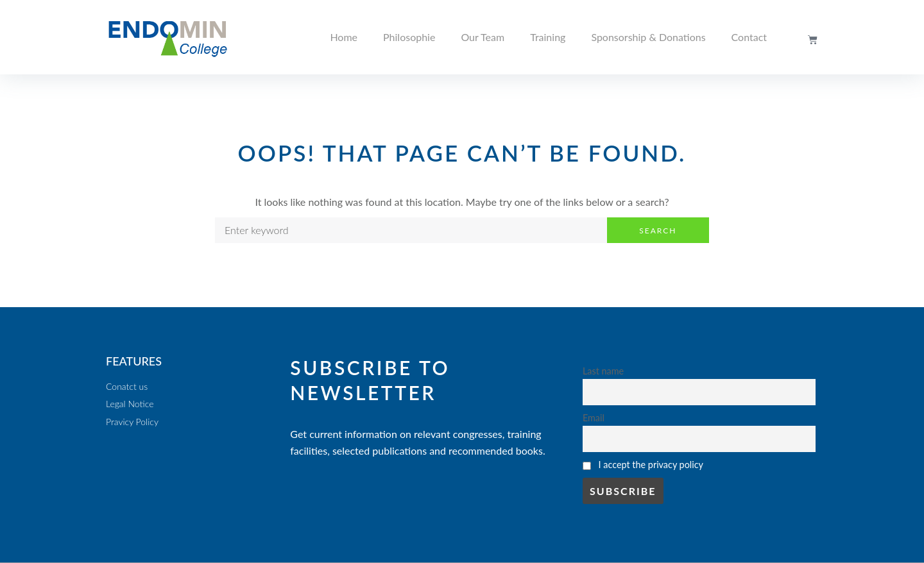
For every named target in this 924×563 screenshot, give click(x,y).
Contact (749, 37)
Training (548, 37)
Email (594, 418)
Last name (603, 371)
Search (658, 231)
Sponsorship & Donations (648, 37)
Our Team (483, 37)
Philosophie (409, 37)
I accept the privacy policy (651, 465)
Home (344, 37)
